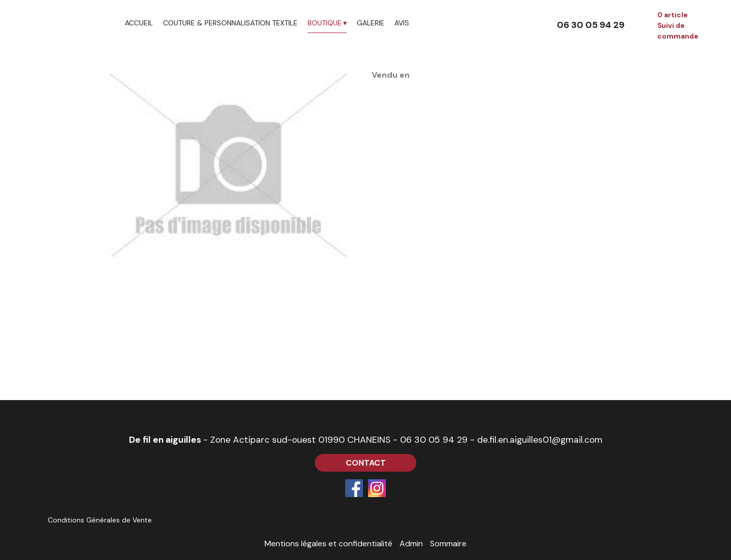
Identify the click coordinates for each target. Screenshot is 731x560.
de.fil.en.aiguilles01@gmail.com (540, 440)
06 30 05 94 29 (434, 440)
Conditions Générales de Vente (100, 520)
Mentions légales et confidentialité (328, 543)
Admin (411, 543)
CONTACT (366, 463)
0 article (672, 15)
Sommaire (448, 543)
